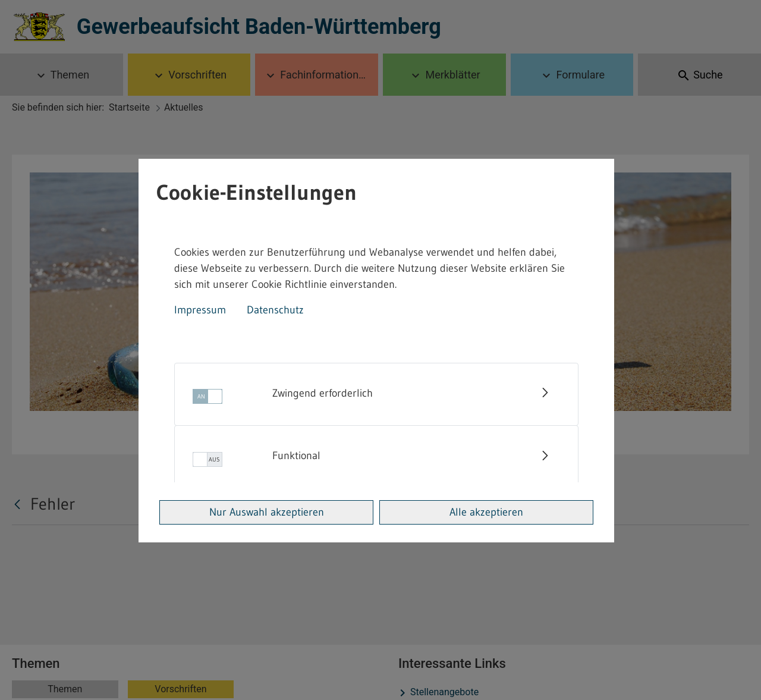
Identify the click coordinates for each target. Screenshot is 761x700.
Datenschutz (275, 310)
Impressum (200, 310)
